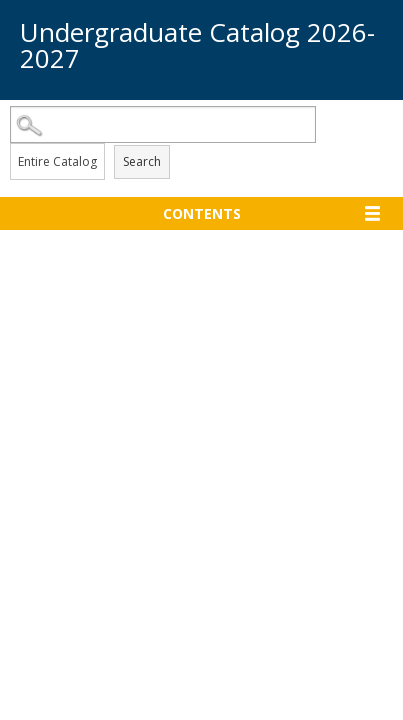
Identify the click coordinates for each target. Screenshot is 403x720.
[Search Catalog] (163, 124)
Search (142, 161)
